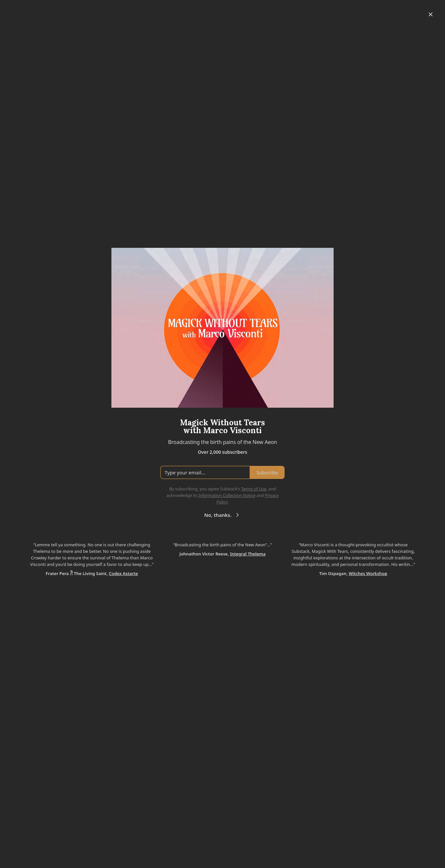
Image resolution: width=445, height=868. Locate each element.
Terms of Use (254, 489)
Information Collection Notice (227, 495)
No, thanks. (222, 515)
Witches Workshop (368, 573)
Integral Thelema (248, 554)
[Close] (431, 14)
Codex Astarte (123, 573)
